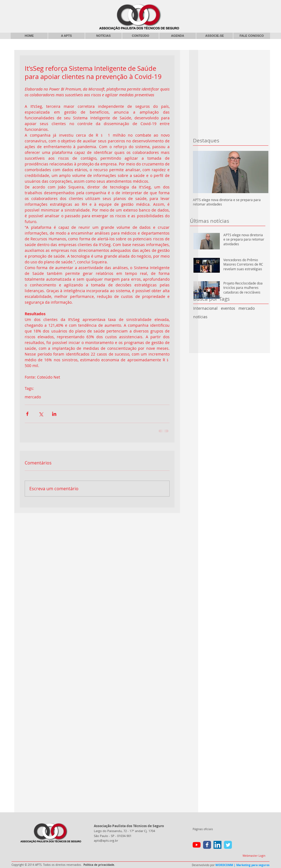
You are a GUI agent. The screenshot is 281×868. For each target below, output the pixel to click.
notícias (200, 317)
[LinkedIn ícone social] (217, 845)
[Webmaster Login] (254, 856)
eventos (228, 308)
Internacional (205, 308)
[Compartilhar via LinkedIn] (54, 414)
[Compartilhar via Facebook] (27, 414)
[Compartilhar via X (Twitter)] (41, 414)
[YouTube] (197, 845)
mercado (247, 308)
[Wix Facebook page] (207, 845)
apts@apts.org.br (106, 840)
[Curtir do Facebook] (225, 7)
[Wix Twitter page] (228, 845)
